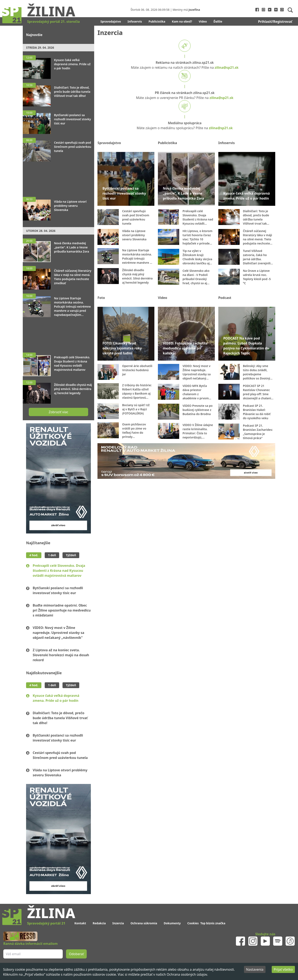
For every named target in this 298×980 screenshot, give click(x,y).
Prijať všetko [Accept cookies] (283, 969)
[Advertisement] (58, 177)
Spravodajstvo (111, 21)
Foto (101, 298)
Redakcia (99, 923)
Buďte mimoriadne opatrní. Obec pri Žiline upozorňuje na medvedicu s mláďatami (62, 610)
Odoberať (76, 954)
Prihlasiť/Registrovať (275, 22)
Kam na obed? (182, 21)
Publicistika (157, 21)
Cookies (193, 923)
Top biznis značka (213, 923)
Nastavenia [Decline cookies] (255, 969)
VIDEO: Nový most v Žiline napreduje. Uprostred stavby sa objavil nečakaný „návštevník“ (58, 633)
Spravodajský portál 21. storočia (53, 22)
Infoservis (135, 21)
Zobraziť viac (58, 412)
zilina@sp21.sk (227, 67)
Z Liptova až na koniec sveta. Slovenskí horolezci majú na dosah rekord (61, 655)
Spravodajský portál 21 (46, 923)
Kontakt (80, 923)
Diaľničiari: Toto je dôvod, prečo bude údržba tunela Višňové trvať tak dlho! (60, 718)
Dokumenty (172, 923)
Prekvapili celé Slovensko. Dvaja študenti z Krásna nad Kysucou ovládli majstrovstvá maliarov (59, 571)
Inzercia (118, 923)
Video (203, 21)
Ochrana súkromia (144, 923)
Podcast (225, 298)
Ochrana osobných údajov (187, 974)
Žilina (51, 11)
